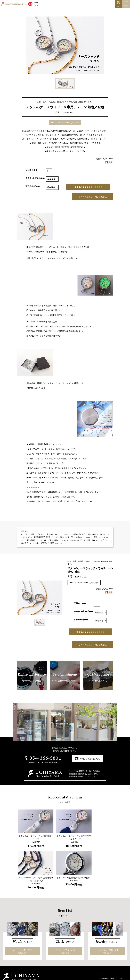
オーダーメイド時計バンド (17, 951)
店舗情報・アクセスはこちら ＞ (82, 776)
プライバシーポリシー (97, 959)
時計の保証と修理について (17, 947)
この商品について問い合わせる (93, 197)
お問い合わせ (93, 953)
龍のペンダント (54, 957)
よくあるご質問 (94, 946)
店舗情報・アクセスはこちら (111, 930)
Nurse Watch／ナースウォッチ (65, 122)
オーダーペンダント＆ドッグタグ (61, 954)
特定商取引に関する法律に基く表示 (102, 956)
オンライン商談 (94, 949)
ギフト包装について (96, 940)
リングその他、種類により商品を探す (107, 902)
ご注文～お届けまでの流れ (98, 943)
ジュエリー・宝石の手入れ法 (59, 951)
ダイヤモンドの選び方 (57, 947)
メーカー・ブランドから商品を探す (23, 902)
